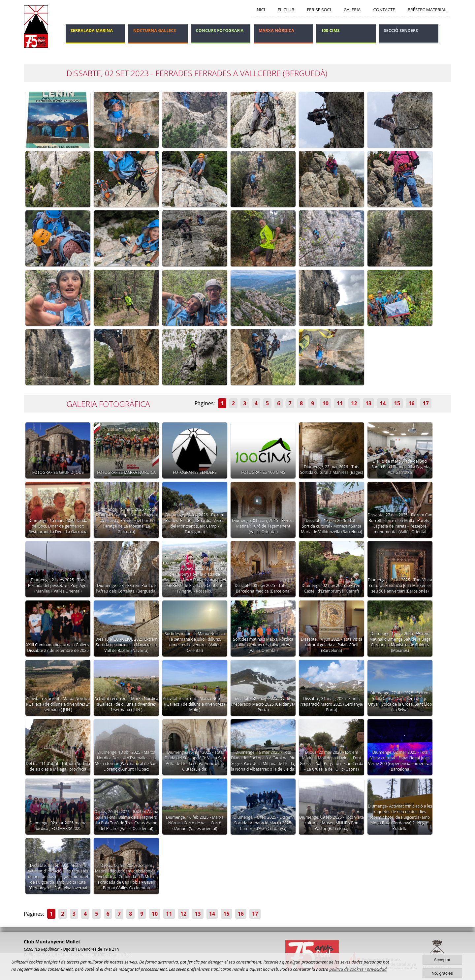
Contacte (384, 10)
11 (340, 403)
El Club (286, 10)
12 (354, 403)
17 (426, 403)
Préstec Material (427, 10)
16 (411, 403)
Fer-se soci (319, 10)
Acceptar (442, 960)
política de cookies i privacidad (358, 969)
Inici (260, 10)
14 (383, 403)
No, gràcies (442, 973)
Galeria (352, 10)
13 (368, 403)
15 (397, 403)
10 (326, 403)
